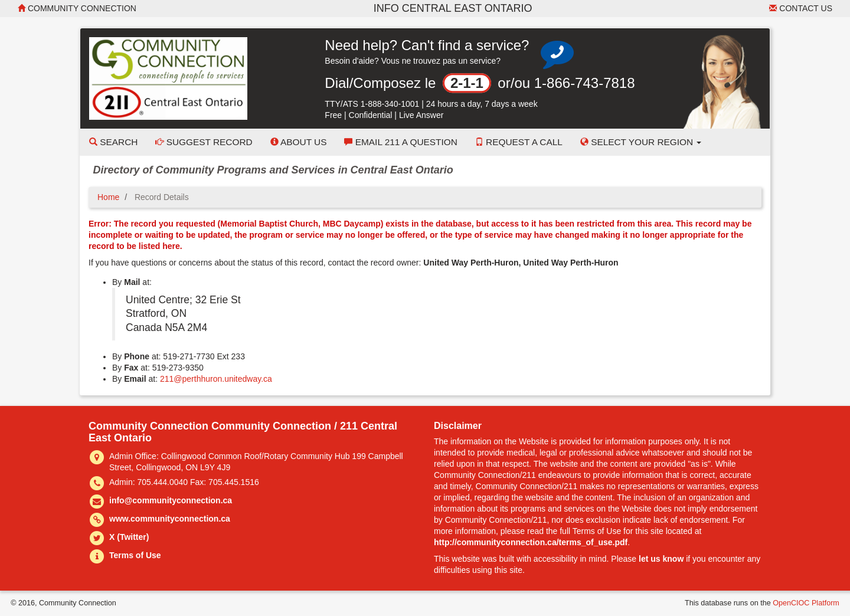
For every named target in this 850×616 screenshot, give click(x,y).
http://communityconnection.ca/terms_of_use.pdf (531, 542)
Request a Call (519, 142)
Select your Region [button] (641, 142)
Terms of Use (135, 555)
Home (108, 197)
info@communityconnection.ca (171, 500)
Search (113, 142)
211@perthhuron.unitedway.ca (216, 379)
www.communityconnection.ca (170, 519)
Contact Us (801, 8)
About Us (299, 142)
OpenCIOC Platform (806, 603)
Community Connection (77, 8)
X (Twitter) (129, 537)
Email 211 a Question (401, 142)
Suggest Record (204, 142)
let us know (661, 559)
